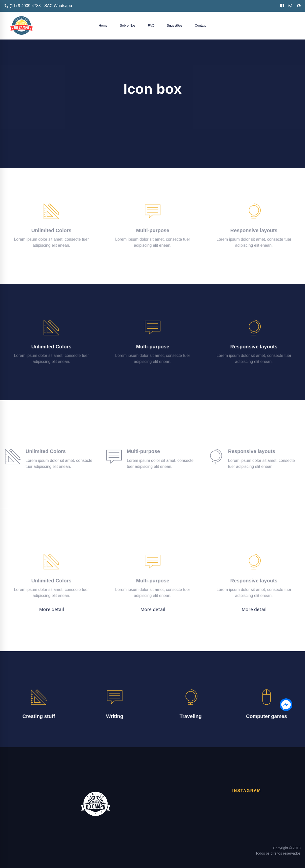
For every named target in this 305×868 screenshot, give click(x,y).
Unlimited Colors (51, 230)
